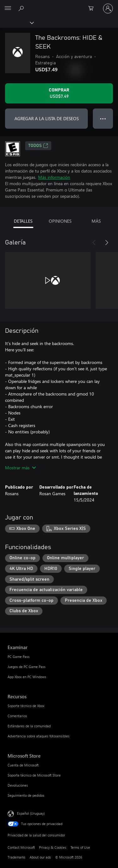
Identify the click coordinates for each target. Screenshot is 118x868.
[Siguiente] (107, 243)
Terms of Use (80, 847)
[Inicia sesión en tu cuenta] (108, 9)
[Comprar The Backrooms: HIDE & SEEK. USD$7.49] (59, 93)
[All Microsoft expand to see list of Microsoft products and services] (8, 9)
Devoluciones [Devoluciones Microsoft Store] (18, 785)
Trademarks (17, 857)
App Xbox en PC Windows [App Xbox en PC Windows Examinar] (27, 677)
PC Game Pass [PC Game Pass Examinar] (19, 657)
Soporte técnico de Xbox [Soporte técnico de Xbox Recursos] (26, 706)
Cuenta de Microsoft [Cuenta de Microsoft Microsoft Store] (23, 765)
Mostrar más (20, 468)
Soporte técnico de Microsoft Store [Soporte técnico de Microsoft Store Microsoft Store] (34, 775)
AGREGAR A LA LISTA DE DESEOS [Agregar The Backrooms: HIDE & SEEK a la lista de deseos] (47, 118)
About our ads (40, 857)
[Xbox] (17, 22)
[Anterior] (94, 243)
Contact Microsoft (21, 847)
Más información (54, 177)
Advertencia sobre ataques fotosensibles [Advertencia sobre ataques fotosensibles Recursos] (39, 736)
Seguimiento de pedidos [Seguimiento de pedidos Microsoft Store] (26, 795)
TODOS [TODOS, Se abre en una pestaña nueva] (38, 146)
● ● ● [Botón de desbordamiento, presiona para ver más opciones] (103, 118)
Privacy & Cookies (53, 847)
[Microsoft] (59, 5)
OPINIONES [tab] (60, 221)
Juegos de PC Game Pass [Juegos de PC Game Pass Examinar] (27, 667)
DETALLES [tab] (23, 221)
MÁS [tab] (96, 221)
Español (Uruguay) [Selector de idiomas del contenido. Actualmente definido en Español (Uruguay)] (31, 813)
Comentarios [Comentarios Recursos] (17, 716)
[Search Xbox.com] (22, 8)
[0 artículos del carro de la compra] (93, 9)
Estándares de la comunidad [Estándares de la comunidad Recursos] (29, 726)
